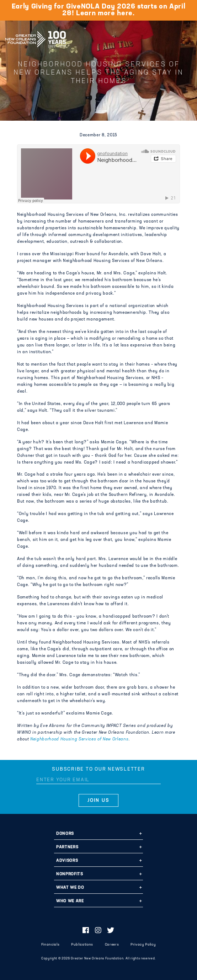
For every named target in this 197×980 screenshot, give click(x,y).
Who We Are (70, 901)
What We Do (70, 888)
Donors (65, 834)
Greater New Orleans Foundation (36, 37)
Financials (50, 945)
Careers (112, 945)
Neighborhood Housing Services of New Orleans (79, 739)
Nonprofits (70, 874)
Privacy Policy (143, 945)
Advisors (67, 861)
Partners (67, 847)
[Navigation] (186, 38)
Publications (82, 945)
